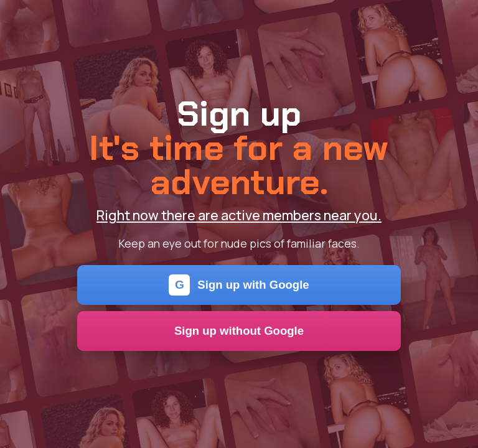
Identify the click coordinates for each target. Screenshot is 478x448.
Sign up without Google (239, 331)
